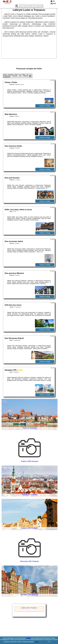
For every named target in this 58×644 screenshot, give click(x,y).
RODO (37, 642)
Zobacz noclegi (45, 106)
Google (28, 638)
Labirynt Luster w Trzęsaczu (29, 608)
